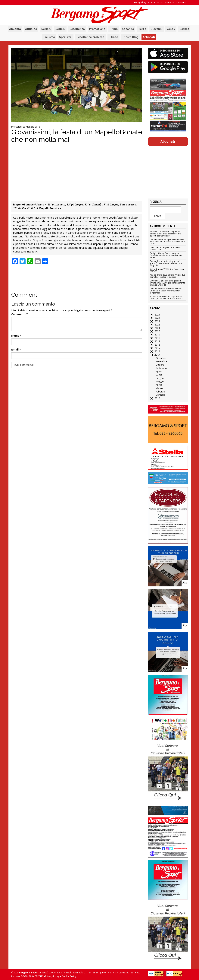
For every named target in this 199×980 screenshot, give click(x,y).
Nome (15, 336)
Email (15, 349)
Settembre (162, 368)
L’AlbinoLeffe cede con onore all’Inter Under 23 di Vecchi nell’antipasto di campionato (166, 291)
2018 (157, 338)
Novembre (162, 361)
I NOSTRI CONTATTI (176, 3)
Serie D (60, 29)
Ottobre (160, 365)
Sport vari (66, 37)
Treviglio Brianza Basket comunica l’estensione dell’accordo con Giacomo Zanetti (166, 255)
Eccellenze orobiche (90, 37)
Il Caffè (113, 37)
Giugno (160, 378)
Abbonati (149, 37)
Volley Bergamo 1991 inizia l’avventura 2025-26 (167, 270)
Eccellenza (77, 29)
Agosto (159, 371)
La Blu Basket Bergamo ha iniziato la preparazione (166, 249)
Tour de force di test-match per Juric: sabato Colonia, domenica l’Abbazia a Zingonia (166, 263)
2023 (157, 321)
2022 (157, 325)
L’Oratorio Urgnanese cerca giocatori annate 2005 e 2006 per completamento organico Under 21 (167, 283)
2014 (157, 351)
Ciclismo (49, 37)
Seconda (128, 29)
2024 (157, 318)
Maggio (160, 381)
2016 (157, 345)
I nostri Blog (131, 37)
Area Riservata (156, 3)
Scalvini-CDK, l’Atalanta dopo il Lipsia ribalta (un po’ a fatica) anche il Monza (167, 298)
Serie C (46, 29)
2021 (157, 328)
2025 (157, 315)
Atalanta (15, 29)
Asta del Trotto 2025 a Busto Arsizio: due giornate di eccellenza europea (167, 276)
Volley (171, 29)
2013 (157, 355)
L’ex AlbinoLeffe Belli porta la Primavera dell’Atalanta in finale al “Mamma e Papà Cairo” (167, 242)
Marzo (159, 388)
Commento (19, 314)
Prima (114, 29)
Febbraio (161, 392)
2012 (157, 398)
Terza (142, 29)
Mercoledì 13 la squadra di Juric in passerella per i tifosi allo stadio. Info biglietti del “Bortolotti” (165, 234)
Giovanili (156, 29)
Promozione (97, 29)
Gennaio (160, 395)
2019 (157, 335)
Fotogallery (140, 3)
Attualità (31, 29)
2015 (157, 348)
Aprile (159, 385)
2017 (157, 341)
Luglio (159, 375)
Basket (184, 29)
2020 (157, 331)
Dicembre (161, 358)
